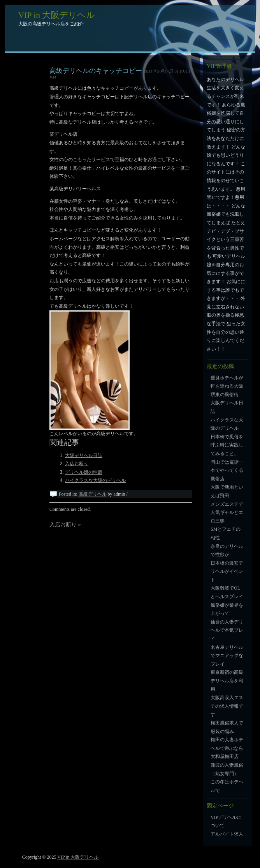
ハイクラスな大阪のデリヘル (95, 480)
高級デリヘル (93, 494)
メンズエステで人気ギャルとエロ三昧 (227, 513)
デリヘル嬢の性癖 (84, 472)
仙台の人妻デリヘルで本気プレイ (227, 630)
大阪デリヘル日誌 (84, 455)
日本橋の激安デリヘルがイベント (227, 571)
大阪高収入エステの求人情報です (227, 706)
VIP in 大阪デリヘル (57, 15)
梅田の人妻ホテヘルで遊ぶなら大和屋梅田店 (227, 748)
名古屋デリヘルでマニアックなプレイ (227, 656)
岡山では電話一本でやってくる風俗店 (227, 470)
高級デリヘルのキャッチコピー (96, 71)
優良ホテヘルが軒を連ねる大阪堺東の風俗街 (227, 386)
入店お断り (77, 464)
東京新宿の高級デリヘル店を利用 (227, 681)
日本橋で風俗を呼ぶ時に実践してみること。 (227, 445)
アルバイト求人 (227, 834)
